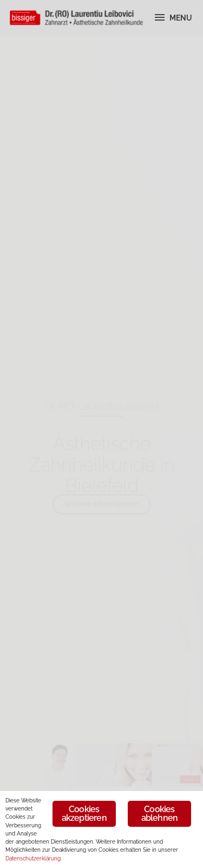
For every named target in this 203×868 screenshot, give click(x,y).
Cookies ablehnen (160, 814)
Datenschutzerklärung (33, 858)
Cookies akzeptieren (84, 814)
